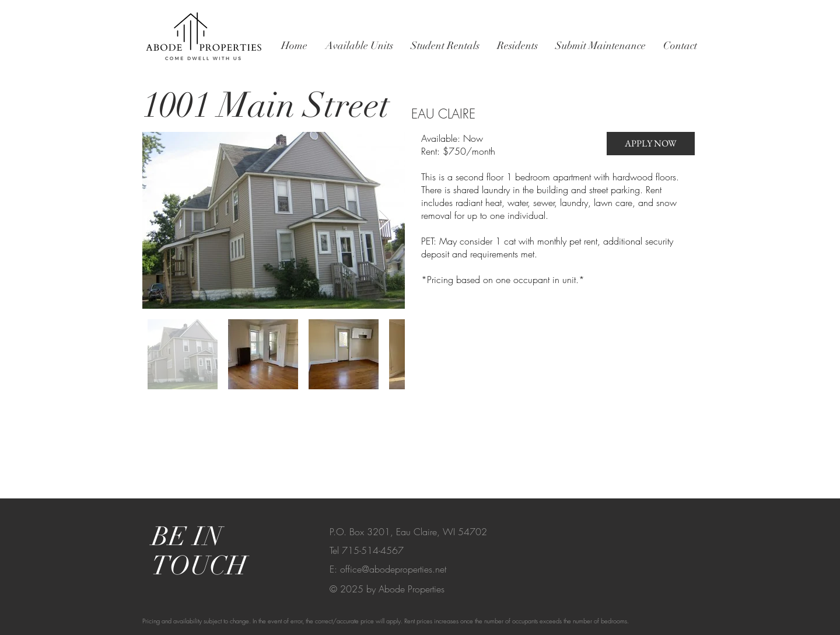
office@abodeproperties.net (393, 569)
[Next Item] (385, 220)
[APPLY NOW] (651, 144)
